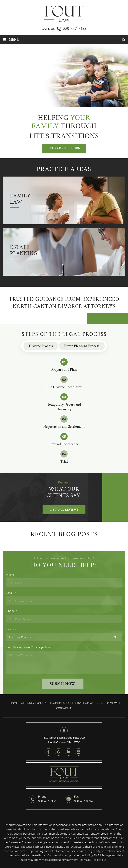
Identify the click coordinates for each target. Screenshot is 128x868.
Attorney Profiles (34, 703)
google (59, 752)
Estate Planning (24, 251)
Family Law (20, 199)
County (11, 629)
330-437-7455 (75, 29)
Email (11, 593)
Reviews (113, 703)
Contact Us (64, 708)
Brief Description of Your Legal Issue (29, 647)
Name (11, 574)
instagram (79, 752)
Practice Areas (60, 703)
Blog (100, 703)
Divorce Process (41, 346)
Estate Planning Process (82, 346)
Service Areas (84, 703)
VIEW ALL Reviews (64, 510)
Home (14, 703)
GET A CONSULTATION (64, 148)
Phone (12, 611)
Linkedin (69, 752)
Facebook (49, 752)
